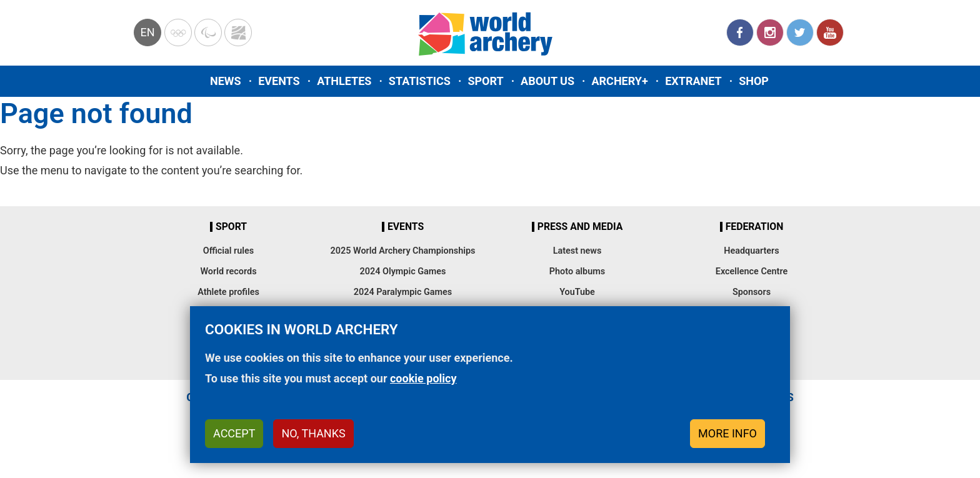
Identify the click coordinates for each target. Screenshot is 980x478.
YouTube (830, 32)
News (226, 81)
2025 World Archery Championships (403, 251)
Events (279, 81)
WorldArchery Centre (238, 32)
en (147, 32)
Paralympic (208, 32)
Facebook (740, 32)
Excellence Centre (752, 271)
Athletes (344, 81)
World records (228, 271)
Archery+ (619, 81)
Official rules (228, 251)
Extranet (693, 81)
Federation (755, 227)
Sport (485, 81)
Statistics (420, 81)
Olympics (178, 32)
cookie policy (423, 378)
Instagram (770, 32)
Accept (234, 433)
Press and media (580, 227)
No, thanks (313, 433)
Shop (754, 81)
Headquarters (751, 251)
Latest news (577, 251)
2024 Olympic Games (403, 271)
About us (547, 81)
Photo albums (577, 271)
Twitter (800, 32)
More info (727, 433)
